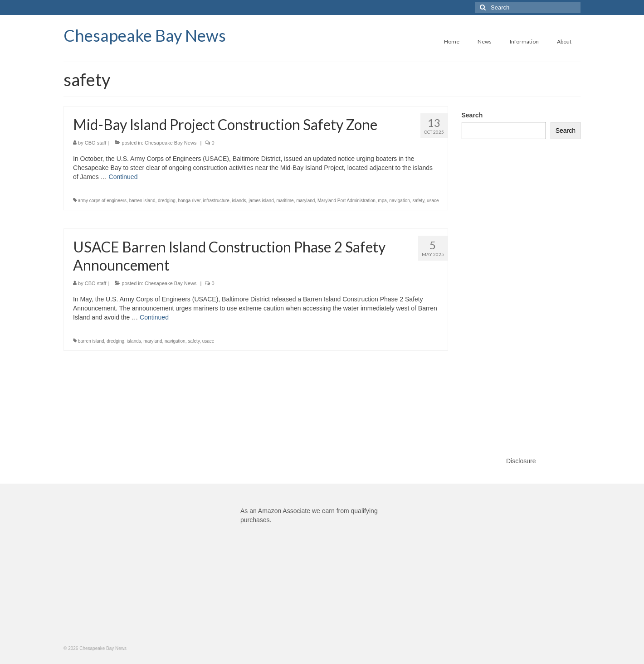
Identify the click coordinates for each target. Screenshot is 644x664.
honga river (189, 201)
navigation (400, 201)
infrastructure (216, 201)
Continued (123, 177)
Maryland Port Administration (346, 201)
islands (239, 201)
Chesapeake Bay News (145, 35)
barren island (142, 201)
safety (419, 201)
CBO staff (95, 143)
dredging (167, 201)
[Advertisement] (521, 289)
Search (472, 115)
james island (261, 201)
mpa (382, 201)
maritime (285, 201)
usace (433, 201)
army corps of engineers (102, 201)
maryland (305, 201)
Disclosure (521, 461)
